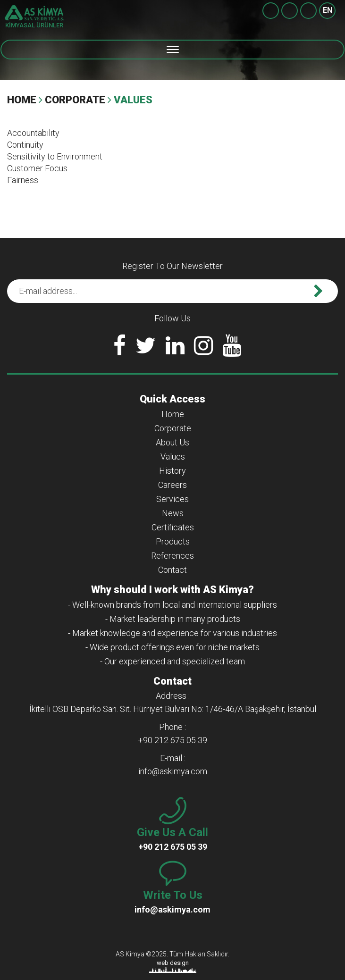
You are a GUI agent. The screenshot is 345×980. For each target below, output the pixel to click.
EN (328, 10)
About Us (172, 442)
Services (172, 499)
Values (173, 456)
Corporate (75, 100)
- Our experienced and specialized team (172, 661)
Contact (172, 570)
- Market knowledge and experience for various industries (172, 633)
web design (173, 963)
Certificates (173, 527)
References (172, 556)
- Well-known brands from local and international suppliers (172, 605)
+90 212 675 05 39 (308, 11)
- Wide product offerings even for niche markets (172, 647)
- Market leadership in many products (173, 619)
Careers (172, 485)
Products (173, 541)
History (172, 471)
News (173, 513)
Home (22, 100)
